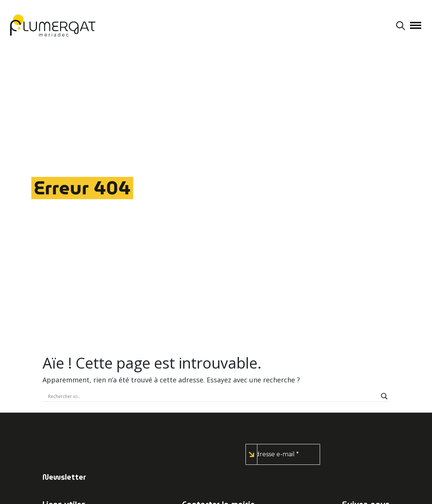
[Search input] (213, 396)
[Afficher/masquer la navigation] (416, 25)
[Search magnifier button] (384, 396)
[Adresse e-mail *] (283, 454)
